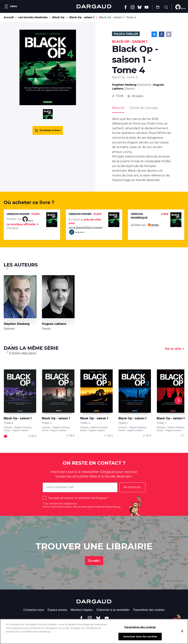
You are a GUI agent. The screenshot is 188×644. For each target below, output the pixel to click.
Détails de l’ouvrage (144, 108)
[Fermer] (182, 634)
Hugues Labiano (54, 324)
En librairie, (85, 221)
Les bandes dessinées (33, 17)
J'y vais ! (94, 561)
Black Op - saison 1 (82, 17)
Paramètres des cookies (149, 610)
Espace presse (57, 610)
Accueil (9, 17)
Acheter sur (145, 225)
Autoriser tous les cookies (140, 639)
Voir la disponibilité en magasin (86, 230)
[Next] (178, 401)
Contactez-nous (34, 610)
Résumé (118, 108)
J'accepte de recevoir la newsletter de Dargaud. (77, 498)
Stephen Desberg (124, 85)
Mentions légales (82, 610)
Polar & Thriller (126, 34)
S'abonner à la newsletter (113, 610)
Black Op (58, 17)
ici (119, 507)
